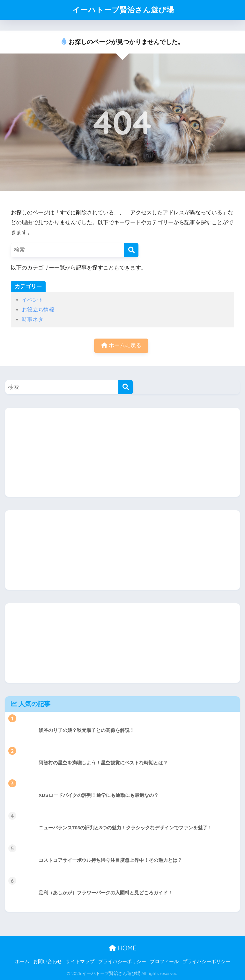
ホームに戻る (121, 345)
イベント (33, 300)
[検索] (131, 250)
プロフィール (164, 962)
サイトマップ (80, 962)
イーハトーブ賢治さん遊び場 (123, 10)
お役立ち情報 (38, 310)
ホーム (22, 962)
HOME (122, 948)
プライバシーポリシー (122, 962)
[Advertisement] (122, 452)
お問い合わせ (48, 962)
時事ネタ (33, 320)
